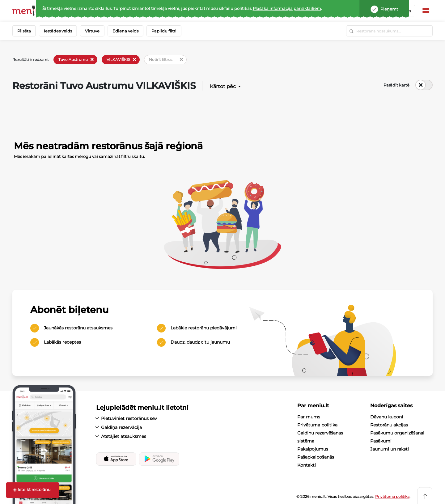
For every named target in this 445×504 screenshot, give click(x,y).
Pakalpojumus (313, 449)
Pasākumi (381, 441)
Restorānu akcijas (389, 425)
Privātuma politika (317, 425)
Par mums (309, 417)
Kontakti (307, 465)
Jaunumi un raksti (390, 449)
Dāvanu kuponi (387, 417)
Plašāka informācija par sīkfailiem (287, 8)
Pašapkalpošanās (316, 457)
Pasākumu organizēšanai (397, 433)
